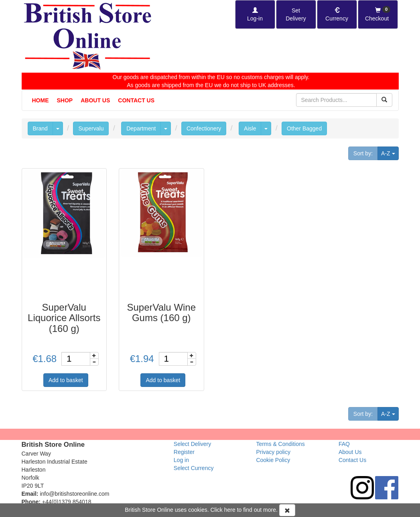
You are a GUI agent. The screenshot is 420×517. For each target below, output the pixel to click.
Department (141, 128)
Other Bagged (304, 128)
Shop (65, 100)
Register (184, 452)
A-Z (390, 153)
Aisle (250, 128)
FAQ (344, 444)
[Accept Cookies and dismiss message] (287, 510)
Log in (181, 460)
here (230, 510)
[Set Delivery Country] (296, 14)
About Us (95, 100)
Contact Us (136, 100)
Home (41, 100)
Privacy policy (273, 452)
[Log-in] (255, 14)
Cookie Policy (273, 460)
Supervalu (91, 128)
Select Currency (194, 468)
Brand (40, 128)
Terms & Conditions (280, 444)
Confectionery (204, 128)
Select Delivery (192, 444)
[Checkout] (378, 14)
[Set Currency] (337, 14)
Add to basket (66, 380)
